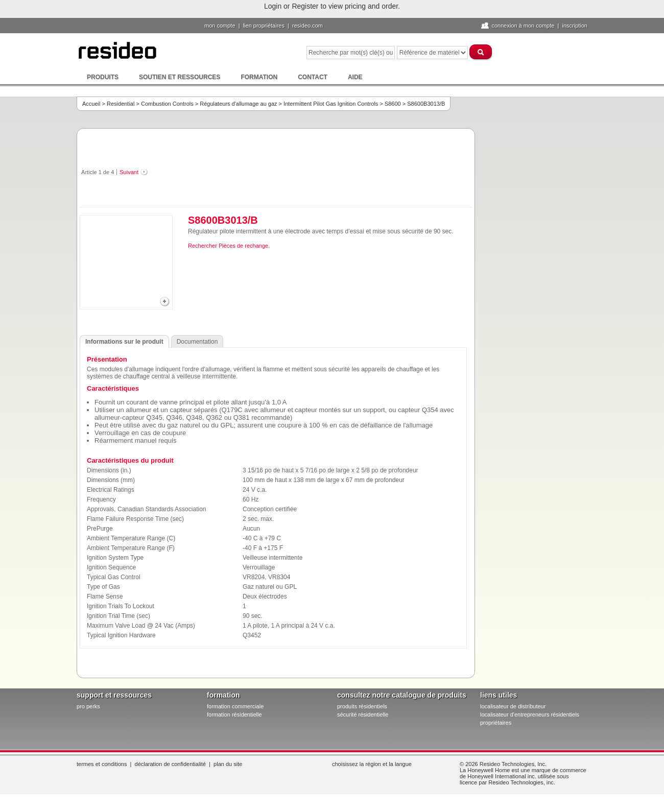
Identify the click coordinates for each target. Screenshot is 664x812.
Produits (103, 77)
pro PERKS (88, 706)
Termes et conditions (102, 764)
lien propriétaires (264, 26)
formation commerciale (235, 706)
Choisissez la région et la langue (372, 764)
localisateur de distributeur (513, 706)
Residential (121, 104)
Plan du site (228, 764)
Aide (355, 77)
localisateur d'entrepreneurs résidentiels (530, 714)
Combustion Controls (167, 104)
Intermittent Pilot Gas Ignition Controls (331, 104)
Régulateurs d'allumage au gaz (238, 104)
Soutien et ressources (180, 77)
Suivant (129, 172)
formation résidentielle (234, 714)
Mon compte (220, 26)
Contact (313, 77)
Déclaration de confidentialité (170, 764)
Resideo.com (307, 26)
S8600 (393, 104)
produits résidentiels (362, 706)
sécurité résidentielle (363, 714)
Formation (259, 77)
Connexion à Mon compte (523, 26)
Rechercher (203, 246)
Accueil (91, 104)
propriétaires (496, 723)
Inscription (575, 26)
